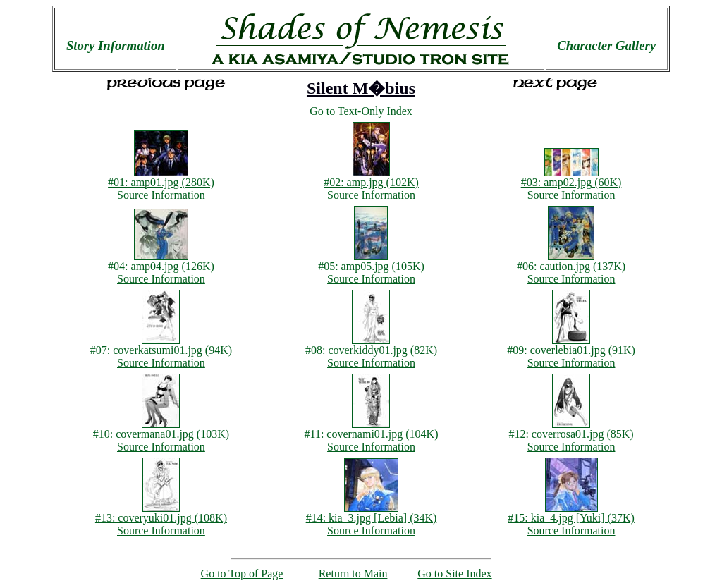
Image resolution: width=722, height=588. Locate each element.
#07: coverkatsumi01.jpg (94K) (161, 345)
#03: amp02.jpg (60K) (571, 177)
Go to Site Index (454, 574)
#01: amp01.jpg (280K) (161, 177)
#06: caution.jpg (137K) (571, 261)
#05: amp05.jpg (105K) (371, 261)
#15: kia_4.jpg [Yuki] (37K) (571, 513)
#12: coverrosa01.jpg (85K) (571, 429)
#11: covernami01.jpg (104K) (371, 429)
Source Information (161, 195)
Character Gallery (606, 45)
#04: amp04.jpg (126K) (161, 261)
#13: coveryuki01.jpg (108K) (161, 513)
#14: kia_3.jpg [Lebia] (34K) (372, 513)
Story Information (116, 45)
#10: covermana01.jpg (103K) (161, 429)
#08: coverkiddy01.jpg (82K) (371, 345)
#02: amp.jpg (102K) (371, 177)
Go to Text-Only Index (361, 111)
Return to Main (353, 574)
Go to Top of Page (242, 574)
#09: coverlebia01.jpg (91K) (571, 345)
